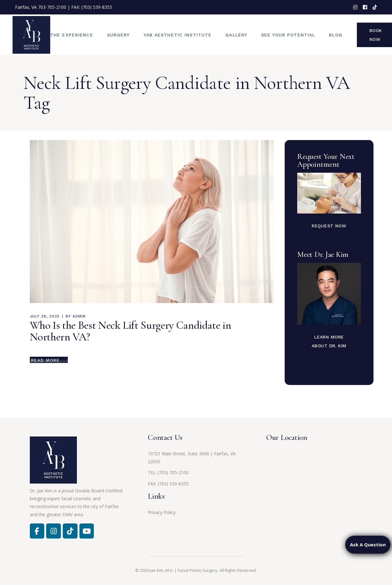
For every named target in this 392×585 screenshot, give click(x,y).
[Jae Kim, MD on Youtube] (87, 531)
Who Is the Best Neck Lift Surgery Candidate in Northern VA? (131, 331)
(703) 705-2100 (173, 472)
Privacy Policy (162, 512)
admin (79, 316)
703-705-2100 (52, 7)
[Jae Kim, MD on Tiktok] (70, 531)
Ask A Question (368, 544)
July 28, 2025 (45, 316)
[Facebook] (37, 531)
